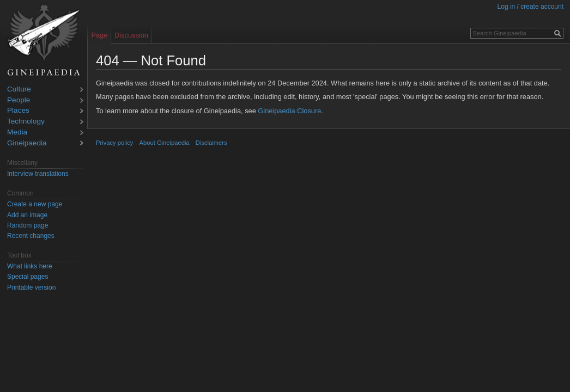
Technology (26, 122)
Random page (28, 225)
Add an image (27, 215)
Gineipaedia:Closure (289, 111)
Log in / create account (530, 7)
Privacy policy (114, 143)
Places (18, 111)
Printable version (31, 287)
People (19, 100)
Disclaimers (211, 143)
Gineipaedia (27, 143)
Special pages (28, 277)
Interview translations (38, 174)
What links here (30, 266)
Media (17, 133)
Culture (19, 90)
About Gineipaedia (165, 143)
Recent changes (31, 236)
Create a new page (35, 204)
